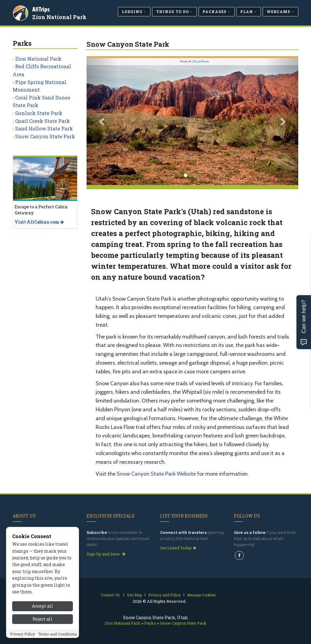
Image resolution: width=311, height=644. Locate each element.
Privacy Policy (22, 634)
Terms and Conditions (58, 634)
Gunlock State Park (39, 113)
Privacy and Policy (164, 595)
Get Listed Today (178, 548)
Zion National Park (60, 16)
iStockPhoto (201, 61)
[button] (103, 121)
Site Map (134, 595)
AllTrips (42, 9)
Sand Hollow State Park (44, 128)
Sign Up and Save (106, 554)
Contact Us (110, 595)
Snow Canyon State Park (45, 136)
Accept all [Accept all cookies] (43, 606)
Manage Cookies (202, 595)
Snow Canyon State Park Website (156, 474)
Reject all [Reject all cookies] (43, 619)
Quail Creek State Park (43, 121)
